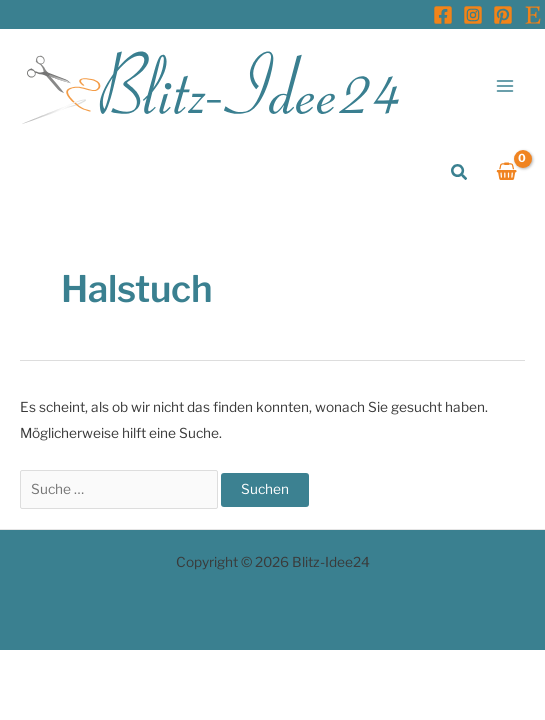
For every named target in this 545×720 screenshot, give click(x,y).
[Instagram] (473, 15)
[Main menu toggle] (505, 85)
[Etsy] (533, 15)
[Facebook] (443, 15)
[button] (460, 172)
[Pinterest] (503, 15)
